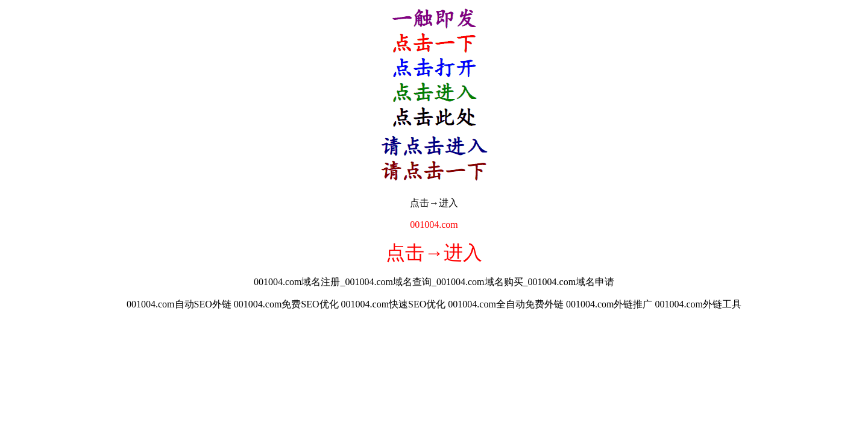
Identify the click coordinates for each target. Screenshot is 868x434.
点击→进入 (434, 203)
